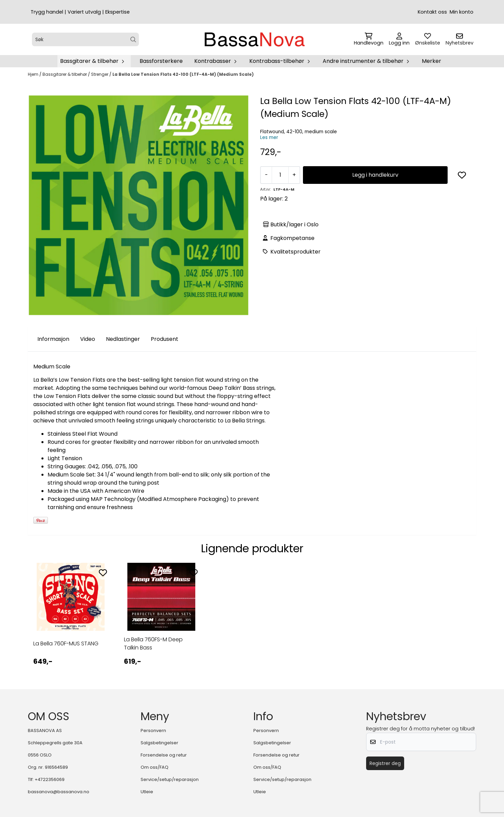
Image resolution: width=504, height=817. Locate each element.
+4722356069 (50, 779)
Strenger (100, 74)
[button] (462, 175)
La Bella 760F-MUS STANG (66, 644)
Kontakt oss (432, 12)
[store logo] (254, 39)
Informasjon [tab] (53, 339)
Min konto (462, 12)
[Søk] (85, 39)
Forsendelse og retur (164, 755)
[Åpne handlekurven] (369, 39)
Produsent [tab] (165, 339)
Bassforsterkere (161, 61)
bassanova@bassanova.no (59, 792)
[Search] (133, 40)
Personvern (153, 731)
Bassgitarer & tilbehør (65, 74)
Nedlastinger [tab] (123, 339)
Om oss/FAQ (155, 767)
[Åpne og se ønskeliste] (428, 39)
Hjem (34, 74)
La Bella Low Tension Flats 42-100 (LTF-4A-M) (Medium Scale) (183, 74)
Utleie (147, 792)
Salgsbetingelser (159, 743)
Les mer (269, 137)
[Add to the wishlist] (103, 573)
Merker (431, 61)
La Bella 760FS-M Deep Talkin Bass (153, 644)
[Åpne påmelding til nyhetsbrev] (460, 39)
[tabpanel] (70, 620)
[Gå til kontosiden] (399, 39)
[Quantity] (280, 175)
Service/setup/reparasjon (170, 779)
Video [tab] (88, 339)
